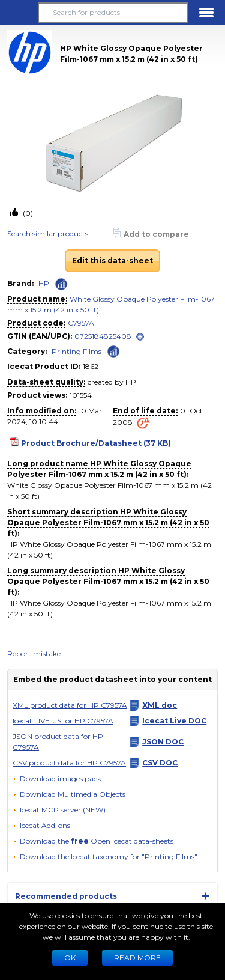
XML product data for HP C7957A (70, 705)
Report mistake (34, 653)
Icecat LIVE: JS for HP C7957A (63, 721)
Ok (70, 957)
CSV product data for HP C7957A (69, 763)
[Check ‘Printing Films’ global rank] (113, 351)
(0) (27, 213)
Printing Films (76, 351)
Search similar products (48, 233)
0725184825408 (103, 336)
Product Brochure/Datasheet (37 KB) (96, 443)
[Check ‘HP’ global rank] (61, 284)
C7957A (81, 323)
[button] (19, 13)
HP (44, 283)
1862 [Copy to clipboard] (91, 366)
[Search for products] (112, 13)
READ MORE (137, 957)
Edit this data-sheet (112, 260)
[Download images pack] (57, 779)
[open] (140, 337)
